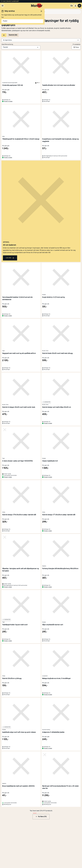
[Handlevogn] (79, 6)
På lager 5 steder (48, 477)
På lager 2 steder (8, 158)
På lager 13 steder (8, 101)
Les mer (10, 258)
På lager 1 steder (8, 316)
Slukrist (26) (13, 35)
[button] (41, 40)
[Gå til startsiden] (37, 6)
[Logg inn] (75, 6)
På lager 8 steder (48, 695)
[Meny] (3, 6)
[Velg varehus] (71, 6)
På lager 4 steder (48, 423)
